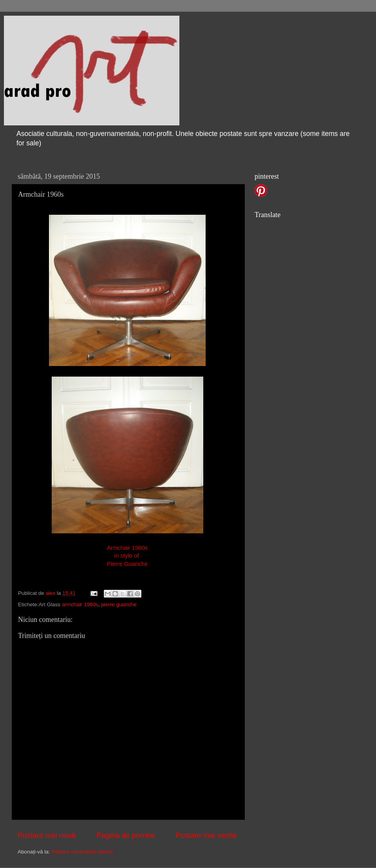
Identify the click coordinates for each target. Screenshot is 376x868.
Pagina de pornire (126, 835)
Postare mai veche (206, 835)
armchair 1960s (80, 604)
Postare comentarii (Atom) (82, 852)
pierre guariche (119, 604)
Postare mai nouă (47, 835)
